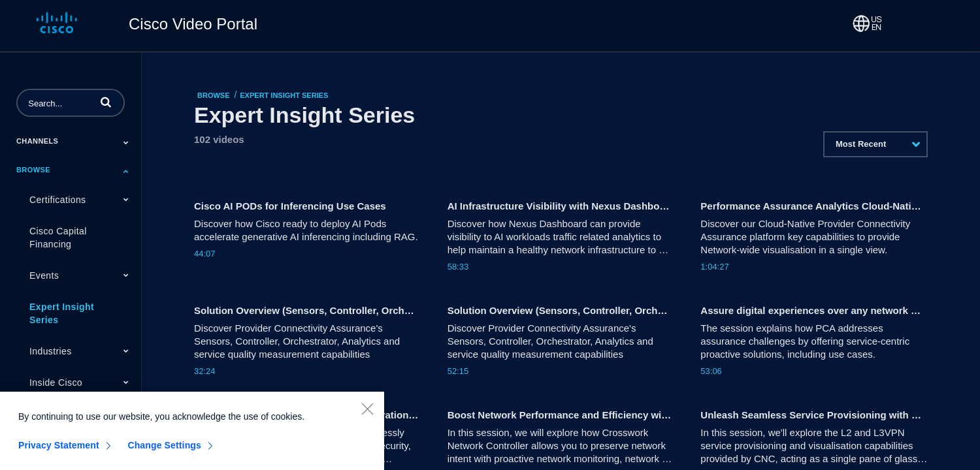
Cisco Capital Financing (58, 238)
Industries (51, 351)
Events (44, 275)
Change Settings (164, 454)
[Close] (367, 417)
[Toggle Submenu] (126, 142)
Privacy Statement (59, 454)
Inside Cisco (56, 383)
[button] (106, 102)
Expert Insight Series (62, 313)
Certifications (58, 200)
